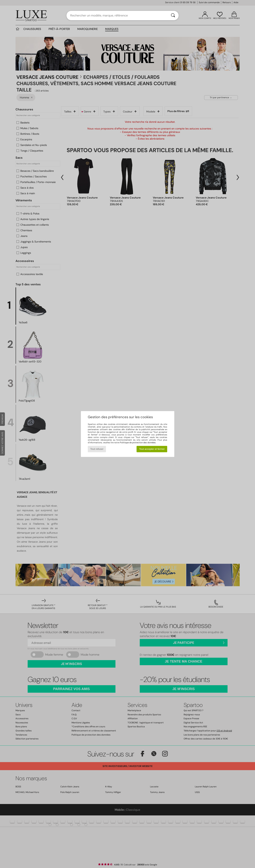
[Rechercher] (173, 16)
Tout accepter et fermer (152, 449)
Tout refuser (97, 449)
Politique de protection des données (138, 443)
